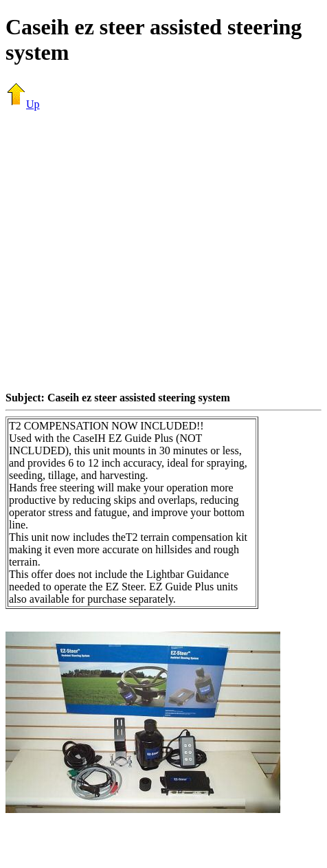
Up (23, 104)
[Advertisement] (129, 251)
